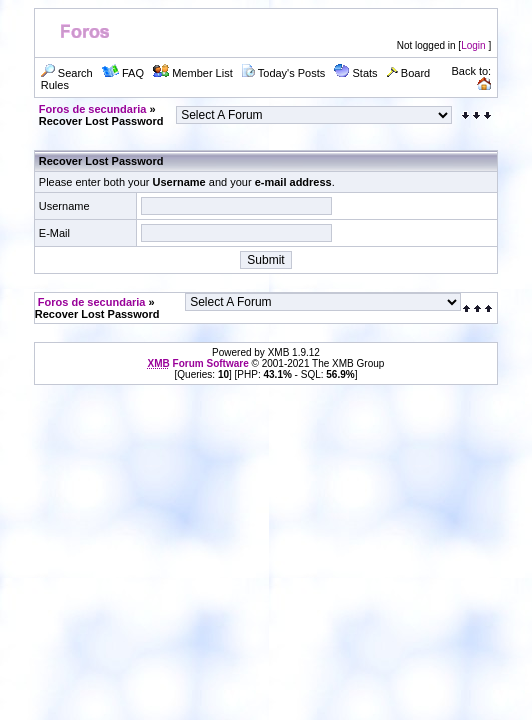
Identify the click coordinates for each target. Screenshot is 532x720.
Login (473, 45)
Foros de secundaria (93, 109)
